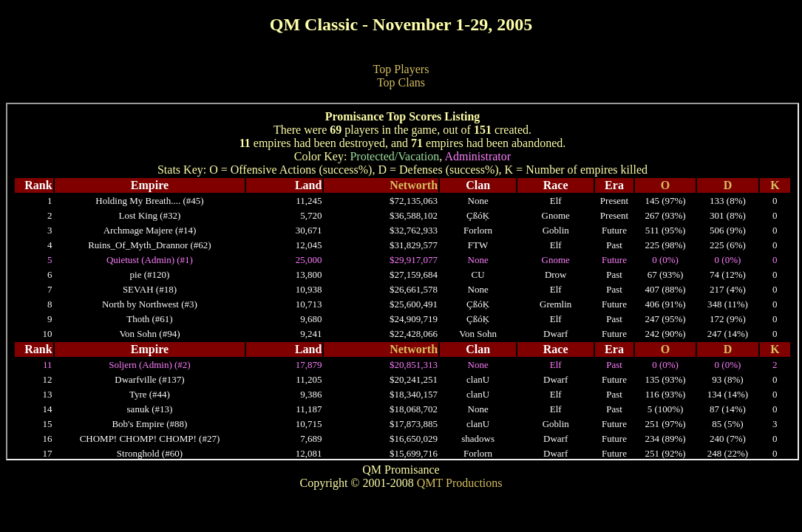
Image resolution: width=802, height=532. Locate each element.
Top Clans (401, 82)
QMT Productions (460, 483)
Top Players (401, 69)
